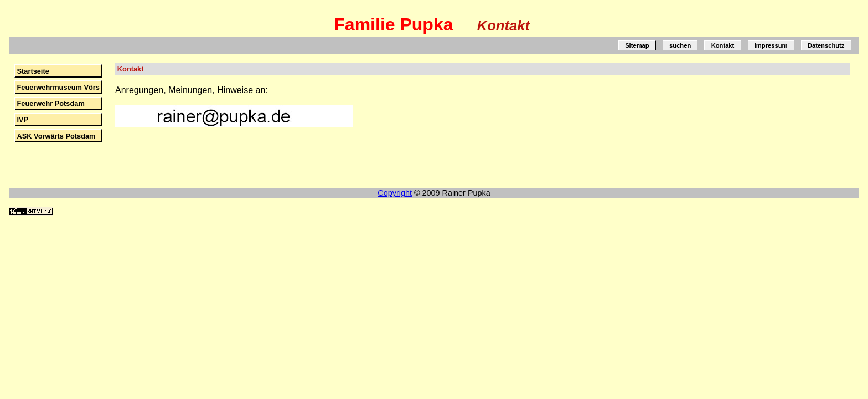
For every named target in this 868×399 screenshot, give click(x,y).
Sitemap (637, 45)
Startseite (33, 71)
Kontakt (723, 45)
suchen (680, 45)
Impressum (771, 45)
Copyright (395, 193)
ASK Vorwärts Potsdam (56, 136)
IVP (22, 119)
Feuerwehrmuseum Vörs (58, 87)
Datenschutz (826, 45)
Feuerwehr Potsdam (50, 103)
